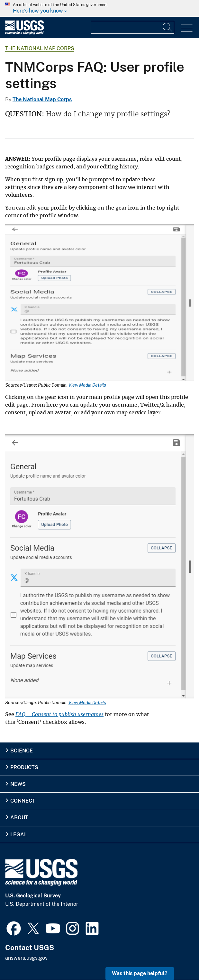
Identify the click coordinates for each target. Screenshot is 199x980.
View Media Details (87, 385)
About (19, 818)
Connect (23, 801)
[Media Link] (99, 304)
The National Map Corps (40, 48)
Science (22, 751)
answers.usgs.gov (26, 958)
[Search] (168, 27)
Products (24, 767)
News (18, 784)
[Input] (132, 27)
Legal (19, 835)
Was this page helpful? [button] (140, 973)
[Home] (24, 33)
